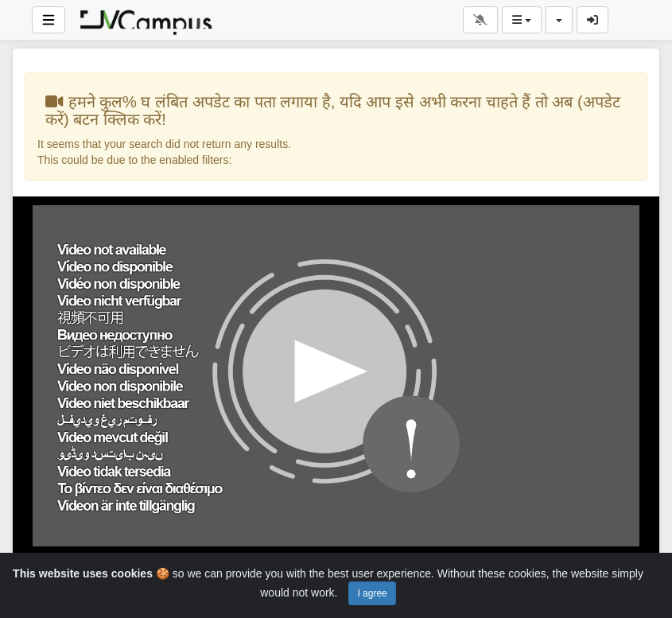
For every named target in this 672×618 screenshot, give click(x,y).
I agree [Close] (372, 593)
